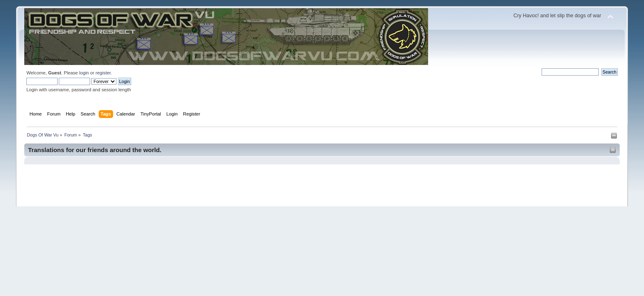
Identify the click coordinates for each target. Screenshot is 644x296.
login (84, 73)
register (103, 73)
